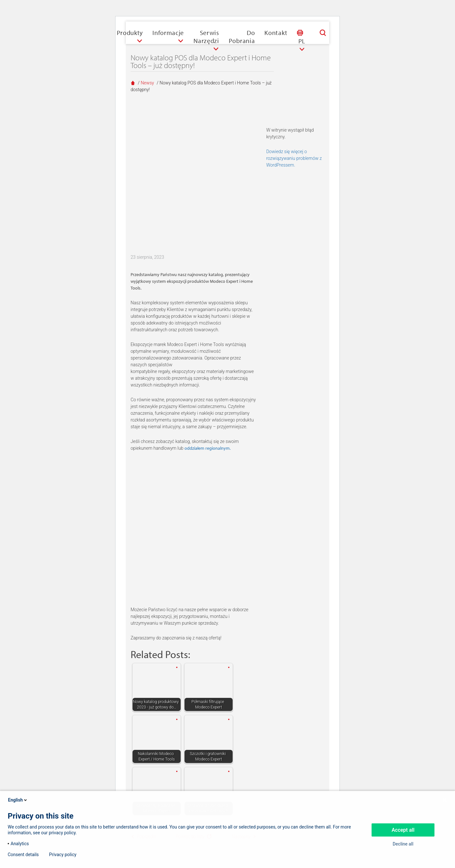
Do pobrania (242, 37)
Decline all (403, 844)
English (18, 800)
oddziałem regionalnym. (208, 448)
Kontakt (276, 33)
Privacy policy (63, 855)
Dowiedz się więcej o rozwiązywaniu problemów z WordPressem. (294, 158)
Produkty (130, 33)
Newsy (147, 83)
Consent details (23, 855)
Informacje (168, 33)
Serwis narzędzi (206, 37)
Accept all (403, 830)
